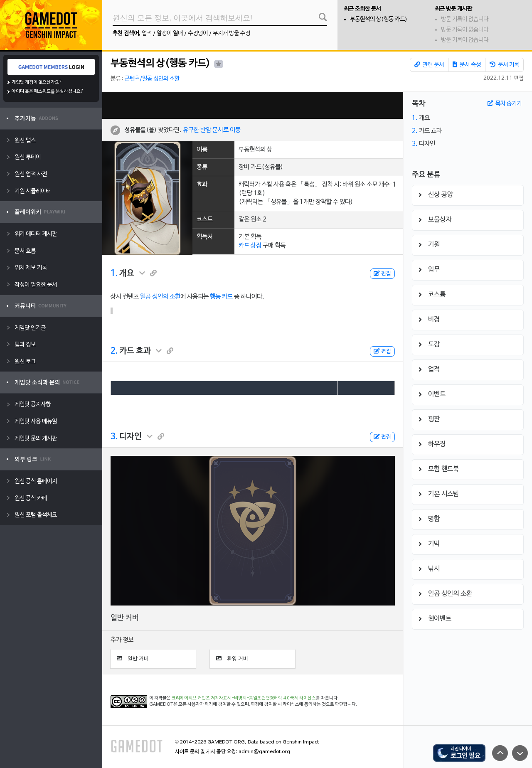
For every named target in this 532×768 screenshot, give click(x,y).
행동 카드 (221, 297)
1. (114, 273)
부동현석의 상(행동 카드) (379, 19)
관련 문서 (429, 65)
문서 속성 (467, 65)
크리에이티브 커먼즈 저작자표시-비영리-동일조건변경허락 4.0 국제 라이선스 (244, 698)
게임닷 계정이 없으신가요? (37, 82)
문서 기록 (504, 65)
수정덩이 (198, 33)
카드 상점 (250, 246)
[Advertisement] (253, 105)
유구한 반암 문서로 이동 (212, 130)
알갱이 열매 (170, 33)
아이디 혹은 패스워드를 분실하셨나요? (48, 91)
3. (114, 437)
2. (114, 351)
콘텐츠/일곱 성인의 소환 (152, 79)
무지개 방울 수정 (232, 33)
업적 (147, 33)
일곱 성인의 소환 (160, 297)
